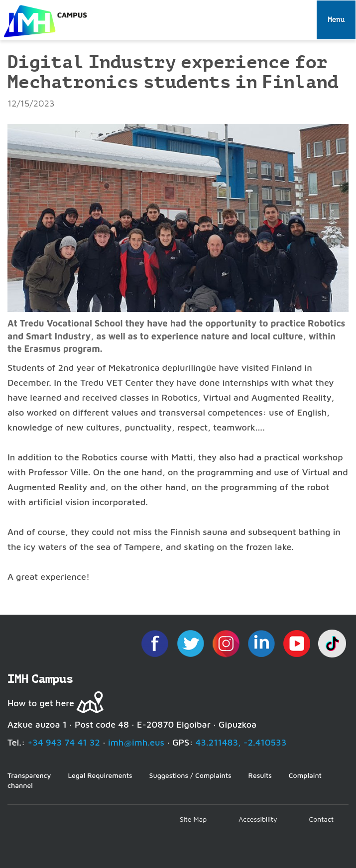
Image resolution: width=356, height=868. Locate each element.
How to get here (41, 703)
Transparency (29, 775)
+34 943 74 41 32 (64, 742)
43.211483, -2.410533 (241, 742)
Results (260, 775)
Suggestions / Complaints (190, 775)
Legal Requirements (100, 775)
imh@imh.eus (136, 742)
